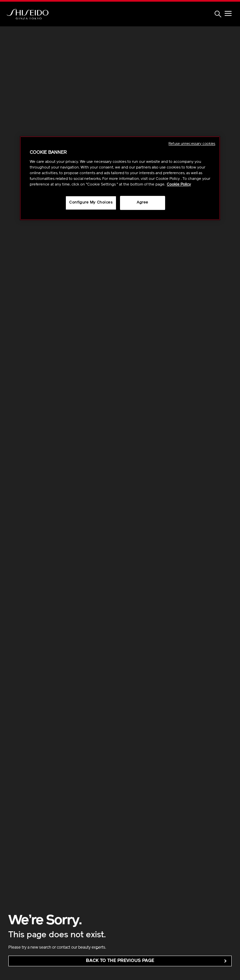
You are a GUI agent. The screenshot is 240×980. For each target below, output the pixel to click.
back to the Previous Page (120, 961)
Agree (143, 203)
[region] (120, 178)
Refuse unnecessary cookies (192, 144)
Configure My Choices (91, 203)
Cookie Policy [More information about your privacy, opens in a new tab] (179, 185)
